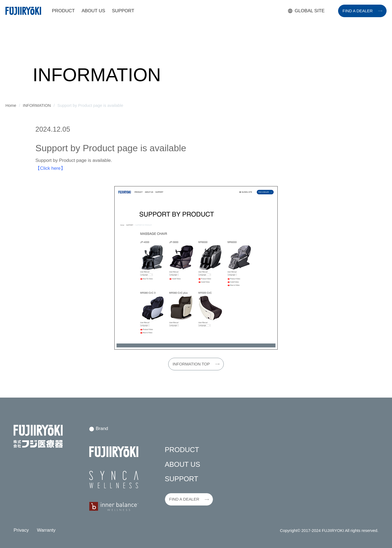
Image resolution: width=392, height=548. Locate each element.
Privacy (21, 530)
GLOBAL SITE (310, 11)
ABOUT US (94, 11)
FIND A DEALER (358, 11)
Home (11, 105)
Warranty (46, 530)
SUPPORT (123, 11)
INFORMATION (37, 105)
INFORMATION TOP (191, 364)
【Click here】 (50, 168)
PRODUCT (63, 11)
